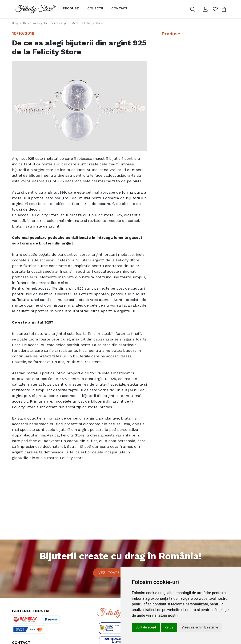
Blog (15, 23)
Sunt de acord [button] (146, 627)
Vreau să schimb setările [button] (200, 627)
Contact (119, 8)
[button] (205, 9)
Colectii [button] (95, 8)
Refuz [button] (169, 627)
